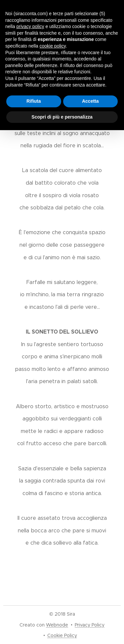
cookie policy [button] (53, 46)
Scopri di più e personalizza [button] (62, 117)
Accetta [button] (90, 101)
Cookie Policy (62, 635)
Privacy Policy (90, 625)
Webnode (57, 625)
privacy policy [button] (30, 26)
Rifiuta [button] (34, 101)
